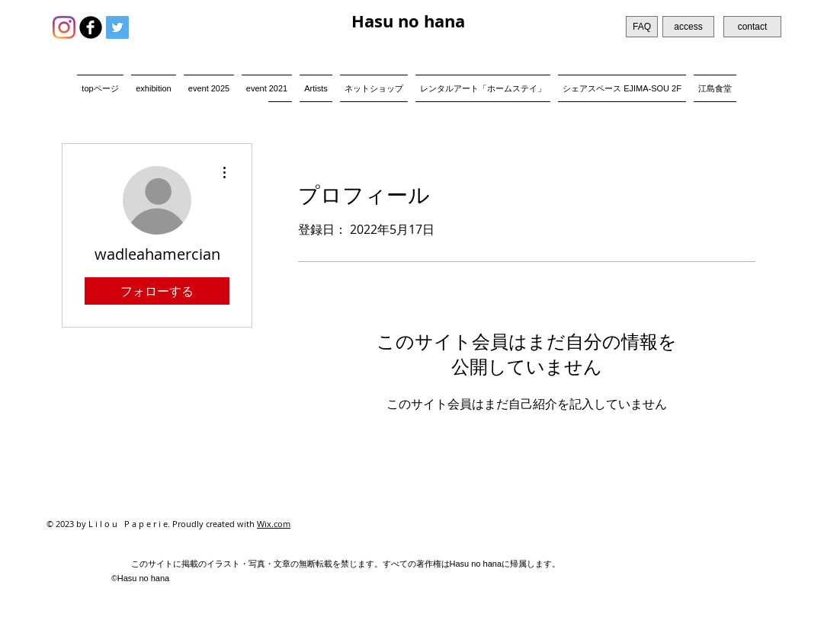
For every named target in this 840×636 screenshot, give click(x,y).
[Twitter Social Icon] (117, 27)
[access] (688, 27)
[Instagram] (64, 27)
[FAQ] (642, 27)
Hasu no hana (408, 21)
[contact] (752, 27)
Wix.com (274, 524)
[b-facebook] (91, 27)
